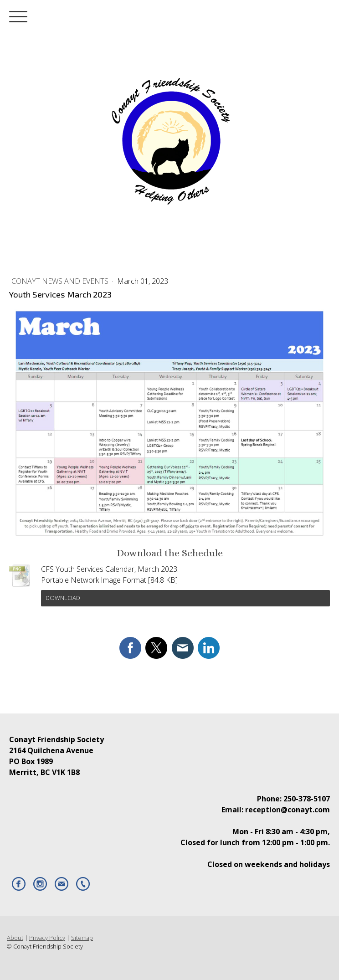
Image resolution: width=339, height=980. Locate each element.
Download (63, 598)
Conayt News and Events (61, 281)
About (15, 938)
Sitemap (82, 938)
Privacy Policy (47, 938)
